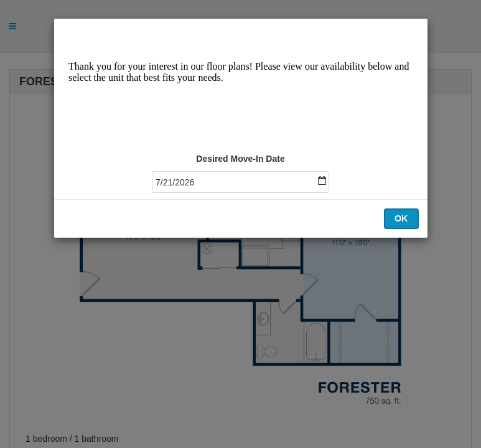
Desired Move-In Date (240, 159)
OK (401, 218)
